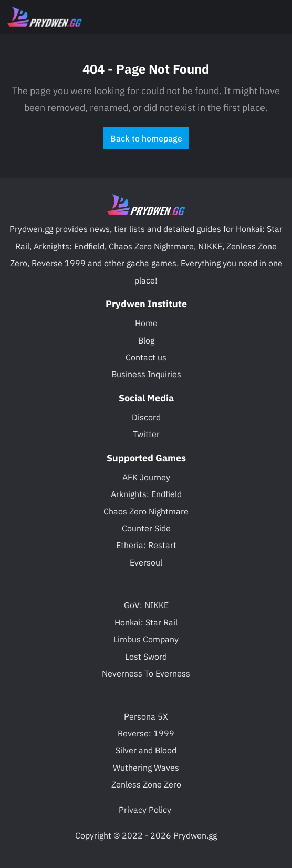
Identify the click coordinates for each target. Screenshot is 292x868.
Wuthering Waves (146, 768)
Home (146, 323)
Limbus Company (146, 639)
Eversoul (146, 562)
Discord (146, 417)
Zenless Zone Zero (146, 784)
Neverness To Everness (146, 673)
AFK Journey (146, 477)
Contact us (146, 357)
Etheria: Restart (146, 545)
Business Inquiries (146, 374)
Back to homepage (146, 138)
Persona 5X (146, 716)
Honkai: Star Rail (146, 622)
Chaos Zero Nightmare (146, 511)
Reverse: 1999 (146, 733)
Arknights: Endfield (146, 494)
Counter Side (146, 528)
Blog (146, 340)
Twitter (146, 434)
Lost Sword (146, 657)
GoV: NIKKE (146, 605)
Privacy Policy (145, 810)
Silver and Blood (146, 750)
